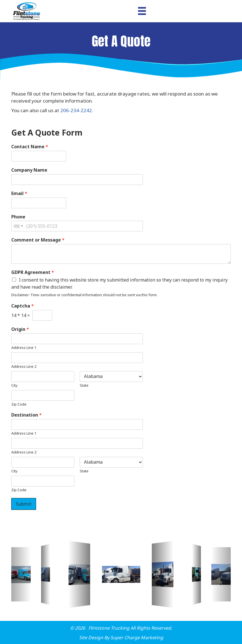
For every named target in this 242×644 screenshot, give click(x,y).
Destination (26, 415)
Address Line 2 (24, 367)
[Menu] (142, 11)
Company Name (29, 170)
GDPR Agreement (33, 272)
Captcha (23, 306)
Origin (20, 329)
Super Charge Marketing (137, 638)
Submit (24, 504)
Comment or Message (38, 240)
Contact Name (30, 147)
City (14, 385)
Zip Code (19, 404)
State (84, 385)
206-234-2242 (76, 110)
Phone (18, 217)
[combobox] (18, 226)
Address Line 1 (24, 348)
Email (19, 193)
